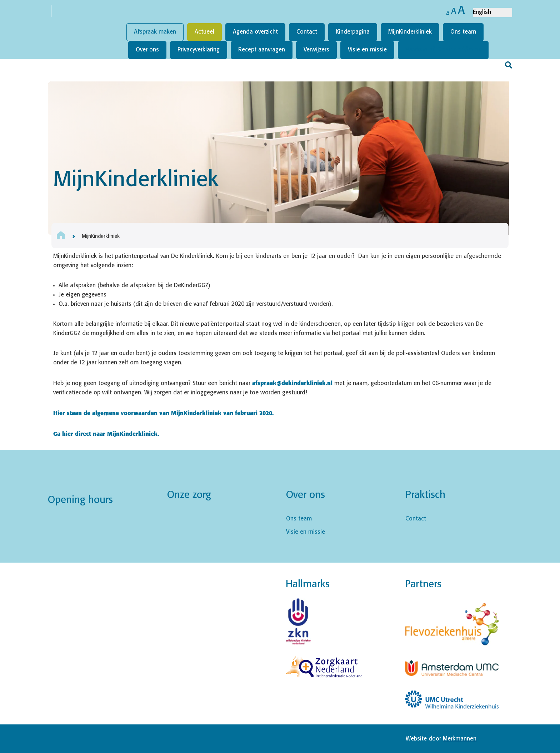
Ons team (463, 32)
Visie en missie (367, 50)
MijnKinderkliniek (410, 32)
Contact (307, 32)
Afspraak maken (155, 32)
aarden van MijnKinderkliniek (180, 413)
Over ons (147, 50)
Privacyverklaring (199, 50)
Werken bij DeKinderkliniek (443, 50)
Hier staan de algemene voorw (96, 413)
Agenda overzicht (255, 32)
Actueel (204, 32)
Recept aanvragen (262, 50)
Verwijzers (316, 50)
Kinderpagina (353, 32)
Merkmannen (460, 739)
